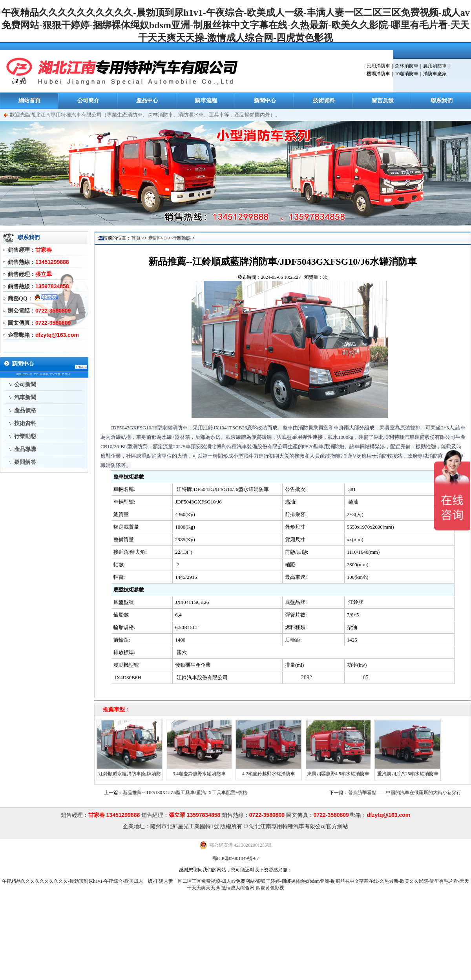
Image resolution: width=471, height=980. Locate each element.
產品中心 (147, 101)
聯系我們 (442, 101)
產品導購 (25, 449)
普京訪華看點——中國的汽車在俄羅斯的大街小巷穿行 (405, 793)
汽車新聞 (25, 397)
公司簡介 (88, 101)
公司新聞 (25, 385)
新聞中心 (265, 101)
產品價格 (25, 410)
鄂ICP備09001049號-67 (236, 858)
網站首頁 (29, 101)
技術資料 (324, 101)
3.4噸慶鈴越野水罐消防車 (199, 774)
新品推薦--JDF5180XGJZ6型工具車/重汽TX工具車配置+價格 (185, 793)
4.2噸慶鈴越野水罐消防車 (269, 774)
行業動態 (25, 436)
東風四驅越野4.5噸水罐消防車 (338, 774)
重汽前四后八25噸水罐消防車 (408, 774)
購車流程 (206, 101)
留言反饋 (383, 101)
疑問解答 (25, 462)
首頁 (136, 238)
